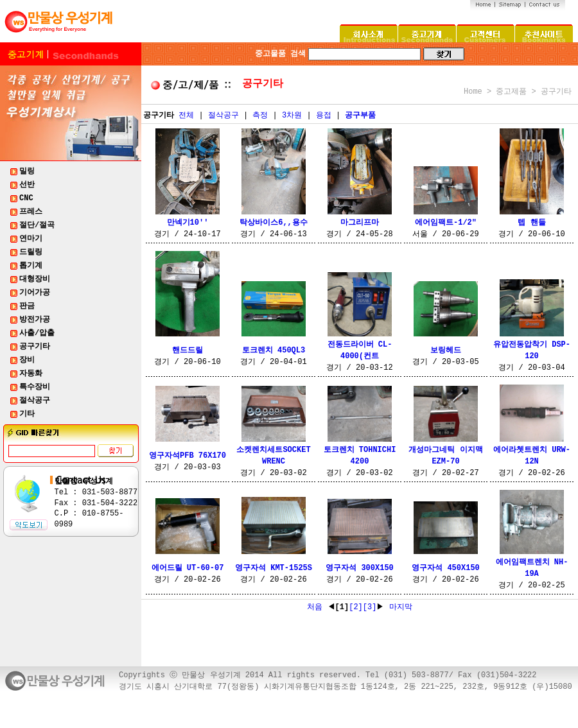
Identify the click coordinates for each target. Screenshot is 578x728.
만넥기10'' (188, 223)
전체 (186, 116)
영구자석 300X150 (360, 568)
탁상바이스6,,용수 (274, 223)
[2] (356, 607)
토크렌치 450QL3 (274, 351)
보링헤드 (446, 351)
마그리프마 (360, 223)
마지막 (398, 607)
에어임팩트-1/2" (446, 223)
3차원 (292, 116)
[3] (370, 607)
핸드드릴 (188, 351)
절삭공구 (223, 116)
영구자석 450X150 (446, 568)
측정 (260, 116)
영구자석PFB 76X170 (188, 456)
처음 (317, 607)
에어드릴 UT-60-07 (188, 568)
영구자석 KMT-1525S (274, 568)
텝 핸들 (531, 223)
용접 (324, 116)
